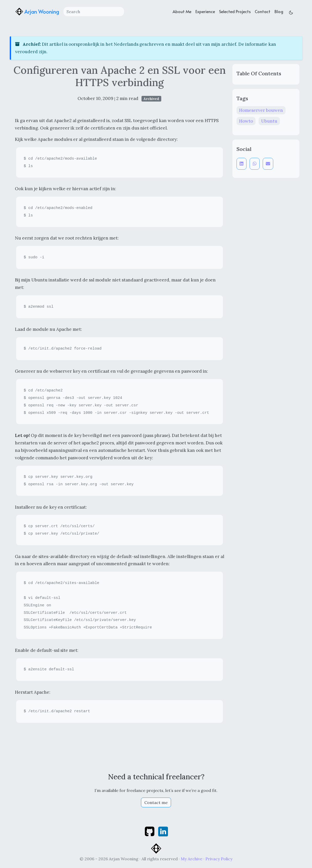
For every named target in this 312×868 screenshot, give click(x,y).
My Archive (192, 859)
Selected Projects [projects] (235, 11)
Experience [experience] (205, 11)
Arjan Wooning (37, 12)
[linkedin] (163, 831)
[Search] (94, 12)
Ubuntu (269, 121)
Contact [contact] (263, 11)
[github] (150, 831)
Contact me (156, 802)
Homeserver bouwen (261, 110)
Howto (246, 121)
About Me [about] (182, 11)
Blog (279, 11)
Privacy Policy (219, 859)
